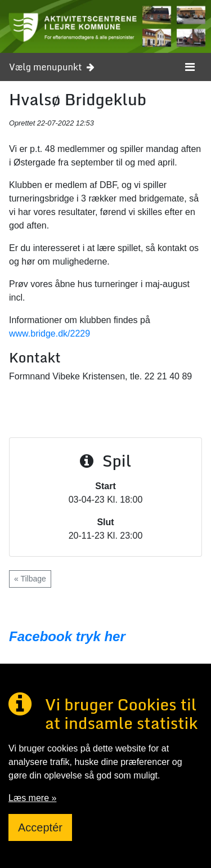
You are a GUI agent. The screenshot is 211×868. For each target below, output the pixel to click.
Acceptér (40, 827)
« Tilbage (30, 579)
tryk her (99, 636)
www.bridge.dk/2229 (50, 334)
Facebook (41, 636)
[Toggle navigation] (190, 67)
